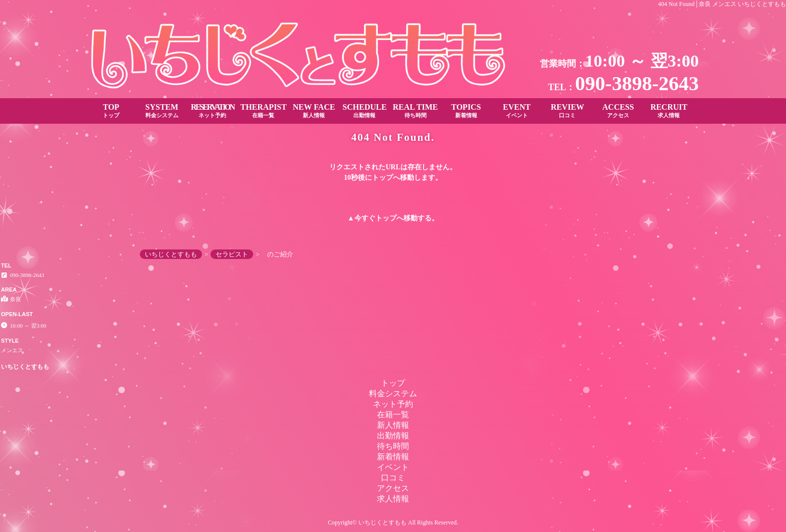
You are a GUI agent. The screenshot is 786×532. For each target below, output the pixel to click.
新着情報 (393, 457)
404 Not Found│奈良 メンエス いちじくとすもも (722, 4)
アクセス (393, 488)
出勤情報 (393, 436)
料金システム (393, 393)
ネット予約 (393, 404)
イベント (393, 467)
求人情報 (393, 499)
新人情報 (393, 425)
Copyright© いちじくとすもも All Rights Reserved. (393, 522)
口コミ (393, 478)
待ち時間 (393, 446)
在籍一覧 (393, 415)
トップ (386, 218)
